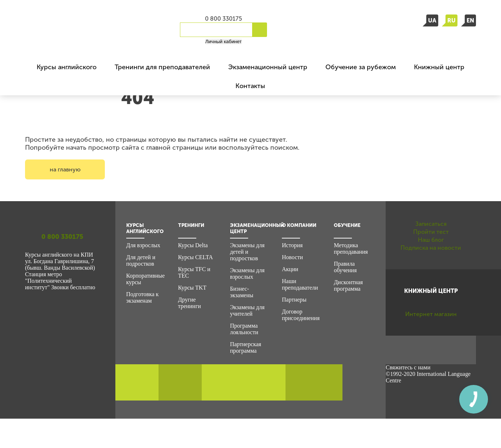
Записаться (431, 229)
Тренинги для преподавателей (162, 67)
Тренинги (191, 225)
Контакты (250, 86)
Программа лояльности (244, 329)
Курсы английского (67, 67)
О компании (299, 225)
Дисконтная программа (348, 285)
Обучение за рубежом (361, 67)
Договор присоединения (301, 315)
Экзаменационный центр (268, 67)
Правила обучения (345, 267)
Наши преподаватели (300, 284)
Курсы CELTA (196, 257)
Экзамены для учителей (247, 310)
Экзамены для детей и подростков (247, 252)
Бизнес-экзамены (242, 292)
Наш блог (431, 268)
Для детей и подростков (141, 260)
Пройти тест (431, 249)
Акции (290, 269)
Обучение (347, 225)
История (292, 245)
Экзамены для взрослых (247, 273)
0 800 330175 (223, 19)
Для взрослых (143, 245)
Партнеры (294, 300)
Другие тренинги (190, 303)
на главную (65, 169)
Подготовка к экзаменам (143, 297)
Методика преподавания (351, 248)
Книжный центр (439, 67)
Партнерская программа (246, 347)
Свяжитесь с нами (408, 397)
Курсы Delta (193, 245)
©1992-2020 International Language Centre (428, 406)
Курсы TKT (192, 288)
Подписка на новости (431, 288)
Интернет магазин (431, 366)
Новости (292, 257)
